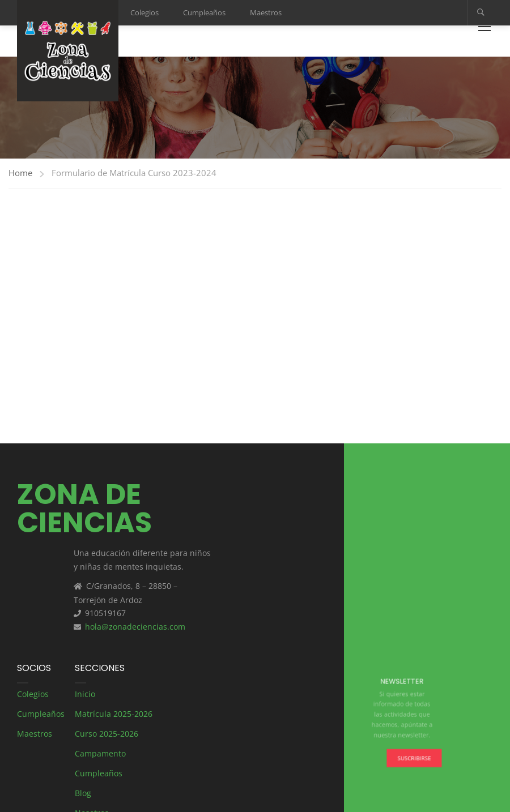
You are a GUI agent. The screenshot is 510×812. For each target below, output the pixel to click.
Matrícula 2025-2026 (114, 714)
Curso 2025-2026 (107, 734)
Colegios (144, 12)
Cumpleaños (204, 12)
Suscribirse (411, 753)
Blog (83, 793)
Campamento (100, 753)
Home (20, 173)
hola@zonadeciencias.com (135, 627)
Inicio (85, 694)
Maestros (266, 12)
